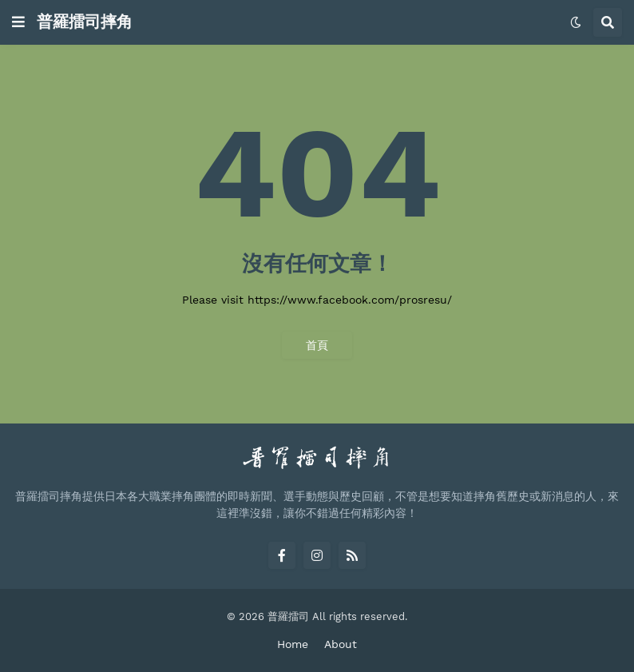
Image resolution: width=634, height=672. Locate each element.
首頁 (317, 345)
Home (293, 644)
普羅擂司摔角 (85, 22)
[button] (18, 22)
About (341, 644)
